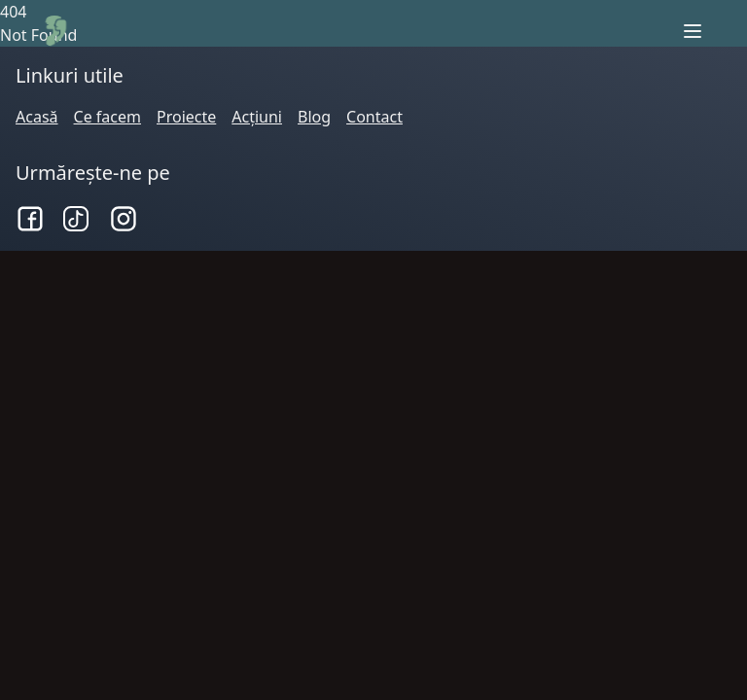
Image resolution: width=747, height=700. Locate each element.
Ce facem (107, 117)
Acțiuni (257, 117)
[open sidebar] (693, 31)
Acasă (37, 117)
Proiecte (186, 117)
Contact (374, 117)
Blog (314, 117)
